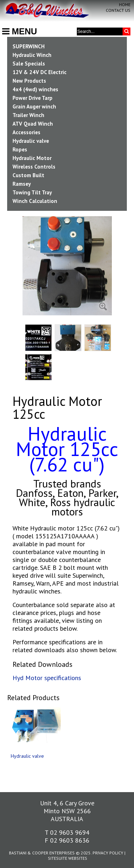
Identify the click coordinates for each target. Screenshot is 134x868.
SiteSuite (58, 858)
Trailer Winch (28, 115)
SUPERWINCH (29, 46)
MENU (20, 31)
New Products (29, 81)
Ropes (20, 149)
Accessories (26, 132)
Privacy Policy (108, 853)
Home (125, 4)
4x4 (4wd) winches (35, 89)
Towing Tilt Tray (32, 192)
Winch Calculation (35, 201)
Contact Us (118, 10)
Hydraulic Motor (32, 158)
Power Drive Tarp (33, 98)
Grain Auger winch (34, 106)
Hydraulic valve (31, 141)
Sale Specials (29, 64)
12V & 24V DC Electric (39, 72)
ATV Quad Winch (33, 124)
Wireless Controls (34, 167)
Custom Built (28, 175)
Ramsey (22, 184)
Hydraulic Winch (32, 55)
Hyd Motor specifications (47, 678)
